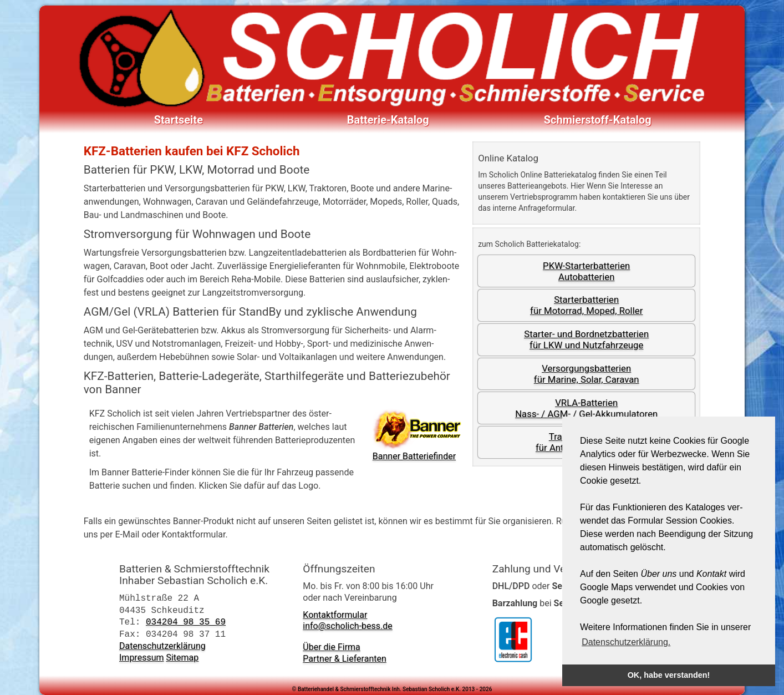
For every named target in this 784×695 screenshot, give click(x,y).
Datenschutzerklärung (162, 646)
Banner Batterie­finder (417, 434)
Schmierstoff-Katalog (598, 120)
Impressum (142, 658)
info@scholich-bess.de (347, 626)
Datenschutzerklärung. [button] (626, 642)
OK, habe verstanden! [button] (669, 675)
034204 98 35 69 (186, 622)
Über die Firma (332, 647)
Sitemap (182, 658)
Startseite (179, 120)
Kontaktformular (335, 615)
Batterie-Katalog (388, 120)
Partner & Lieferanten (344, 659)
